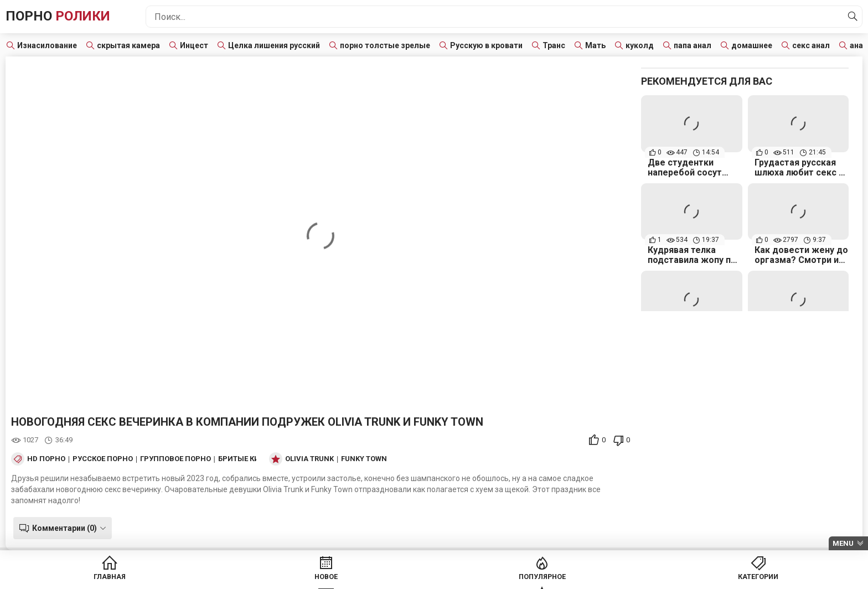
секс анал (811, 45)
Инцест (194, 45)
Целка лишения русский (274, 45)
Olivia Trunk (309, 459)
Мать (595, 45)
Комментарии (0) (62, 528)
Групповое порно (175, 459)
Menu (843, 543)
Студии (561, 578)
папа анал (693, 45)
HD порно (46, 459)
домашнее (752, 45)
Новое (307, 578)
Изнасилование (47, 45)
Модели (646, 578)
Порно (66, 16)
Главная (223, 578)
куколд (640, 45)
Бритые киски (246, 459)
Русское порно (103, 459)
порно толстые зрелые (385, 45)
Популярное (392, 578)
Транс (554, 45)
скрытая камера (128, 45)
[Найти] (851, 17)
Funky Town (364, 459)
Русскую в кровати (486, 45)
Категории (476, 578)
